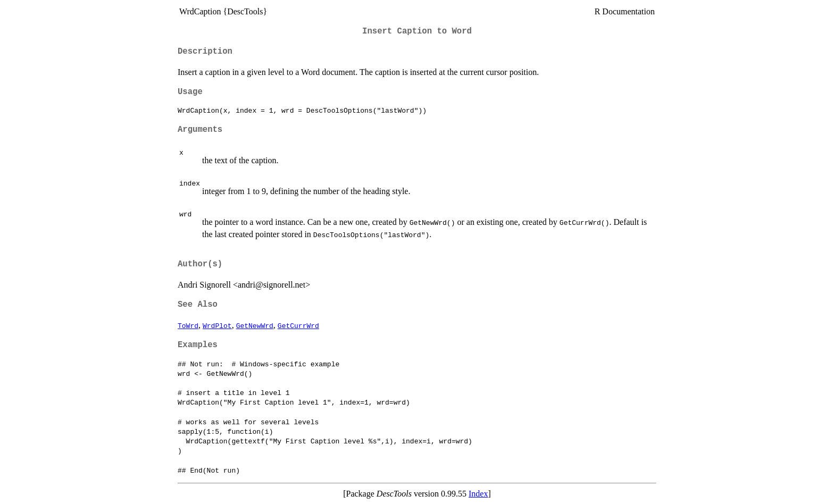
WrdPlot (217, 325)
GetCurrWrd (298, 325)
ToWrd (188, 325)
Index (478, 494)
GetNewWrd (255, 325)
